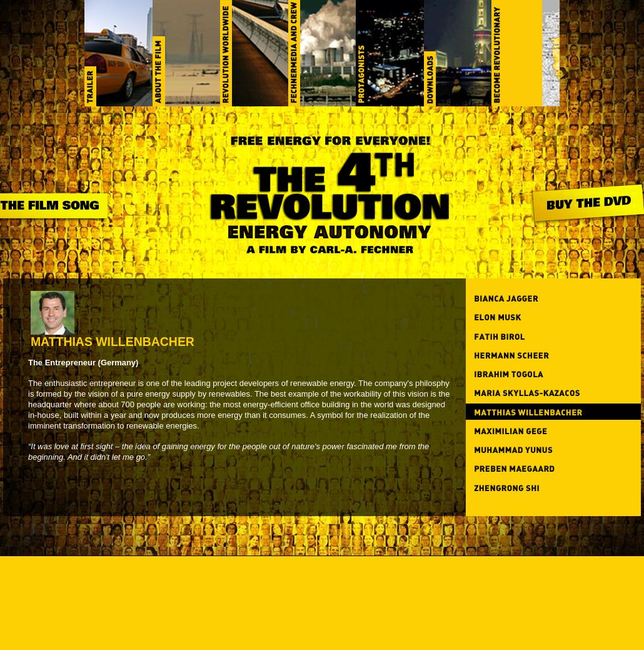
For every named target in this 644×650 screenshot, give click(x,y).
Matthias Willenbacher (113, 336)
